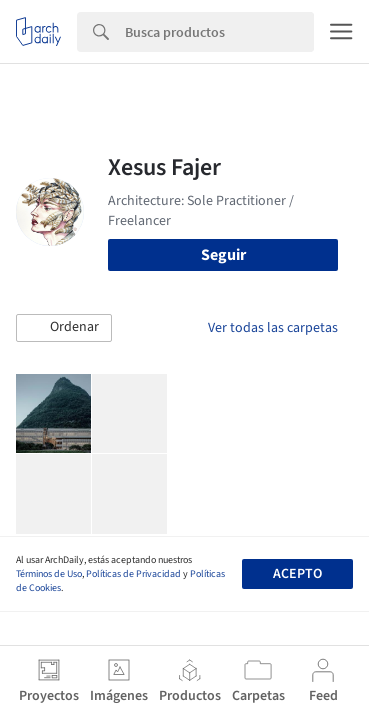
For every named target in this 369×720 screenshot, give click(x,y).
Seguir (223, 255)
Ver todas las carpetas (273, 328)
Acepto (297, 574)
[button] (64, 328)
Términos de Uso (49, 574)
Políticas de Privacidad (133, 574)
